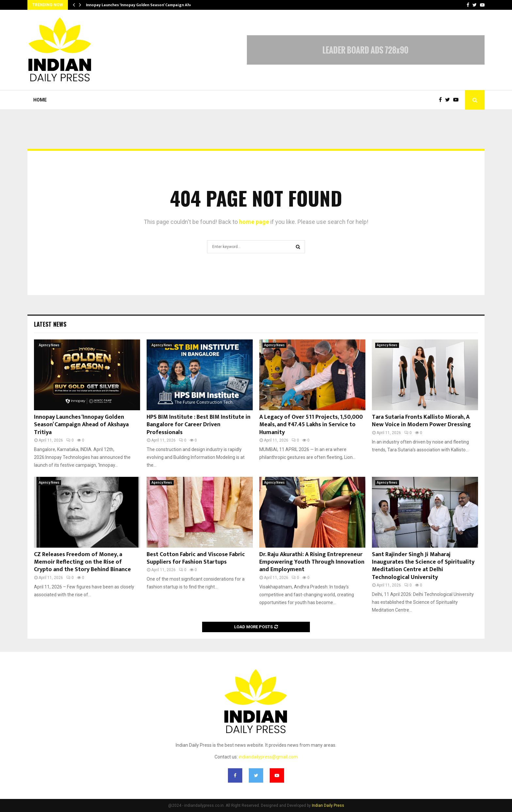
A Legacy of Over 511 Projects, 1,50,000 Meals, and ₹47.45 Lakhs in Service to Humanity (311, 425)
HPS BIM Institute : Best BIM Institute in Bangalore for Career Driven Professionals (199, 425)
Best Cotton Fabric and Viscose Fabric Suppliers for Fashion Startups (196, 558)
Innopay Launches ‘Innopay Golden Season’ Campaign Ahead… (143, 5)
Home (40, 100)
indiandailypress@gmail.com (268, 757)
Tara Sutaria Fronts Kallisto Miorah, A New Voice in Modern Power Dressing (421, 421)
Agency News (49, 345)
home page (254, 222)
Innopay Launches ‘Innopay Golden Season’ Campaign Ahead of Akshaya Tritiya (81, 425)
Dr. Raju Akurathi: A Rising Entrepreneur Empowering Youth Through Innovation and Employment (312, 562)
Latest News (50, 324)
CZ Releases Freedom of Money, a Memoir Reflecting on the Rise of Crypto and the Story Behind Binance (82, 562)
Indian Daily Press (328, 805)
